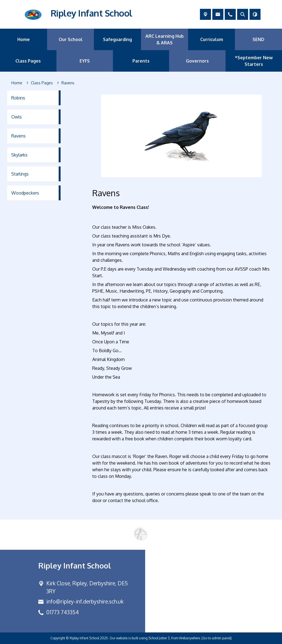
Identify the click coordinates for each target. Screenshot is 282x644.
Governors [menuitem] (197, 61)
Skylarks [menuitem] (19, 155)
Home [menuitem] (24, 39)
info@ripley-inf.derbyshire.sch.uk (85, 601)
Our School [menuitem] (71, 39)
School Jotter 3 (159, 638)
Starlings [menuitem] (20, 174)
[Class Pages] (42, 83)
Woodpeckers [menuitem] (25, 193)
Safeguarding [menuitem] (117, 39)
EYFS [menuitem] (85, 61)
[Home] (17, 83)
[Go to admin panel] (217, 638)
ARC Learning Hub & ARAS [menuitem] (165, 39)
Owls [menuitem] (17, 117)
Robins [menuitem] (18, 98)
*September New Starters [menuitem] (254, 61)
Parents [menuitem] (141, 61)
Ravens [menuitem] (18, 136)
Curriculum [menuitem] (212, 39)
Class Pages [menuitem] (28, 61)
